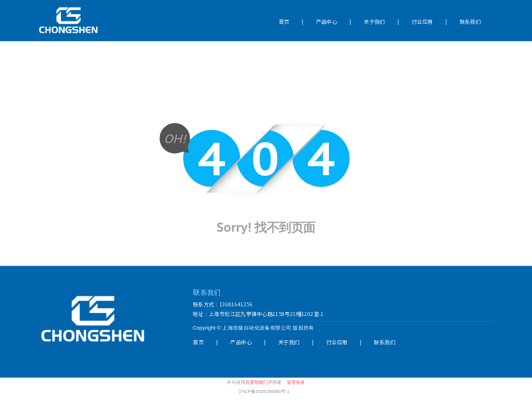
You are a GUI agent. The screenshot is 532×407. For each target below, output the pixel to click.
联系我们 (470, 21)
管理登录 (296, 382)
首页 (284, 21)
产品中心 (327, 21)
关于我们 (374, 21)
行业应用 (422, 21)
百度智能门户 (259, 382)
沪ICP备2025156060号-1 (264, 391)
